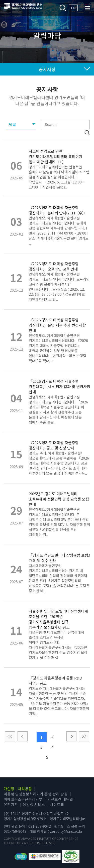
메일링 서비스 (34, 804)
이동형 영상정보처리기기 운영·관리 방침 (36, 794)
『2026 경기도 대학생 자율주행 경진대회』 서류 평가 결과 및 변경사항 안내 (60, 386)
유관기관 (11, 804)
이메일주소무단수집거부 (23, 799)
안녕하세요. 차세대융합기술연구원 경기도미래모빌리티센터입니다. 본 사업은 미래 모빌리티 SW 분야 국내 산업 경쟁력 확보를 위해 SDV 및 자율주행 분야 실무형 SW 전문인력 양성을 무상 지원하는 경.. (60, 522)
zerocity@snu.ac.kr (66, 831)
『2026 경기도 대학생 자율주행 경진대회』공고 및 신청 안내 (54, 445)
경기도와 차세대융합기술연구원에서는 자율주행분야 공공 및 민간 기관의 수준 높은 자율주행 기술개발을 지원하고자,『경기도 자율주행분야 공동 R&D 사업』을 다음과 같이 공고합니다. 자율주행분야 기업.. (59, 701)
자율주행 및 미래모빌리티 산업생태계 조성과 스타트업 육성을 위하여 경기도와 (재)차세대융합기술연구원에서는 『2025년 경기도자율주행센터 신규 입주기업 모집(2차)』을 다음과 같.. (58, 645)
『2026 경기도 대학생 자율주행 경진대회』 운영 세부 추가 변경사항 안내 (57, 325)
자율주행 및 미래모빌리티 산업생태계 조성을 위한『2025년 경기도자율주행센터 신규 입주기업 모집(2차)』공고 (58, 619)
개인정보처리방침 (18, 789)
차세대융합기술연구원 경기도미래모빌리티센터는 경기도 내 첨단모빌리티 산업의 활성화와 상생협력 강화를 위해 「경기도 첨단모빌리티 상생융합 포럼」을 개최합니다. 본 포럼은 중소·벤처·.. (59, 578)
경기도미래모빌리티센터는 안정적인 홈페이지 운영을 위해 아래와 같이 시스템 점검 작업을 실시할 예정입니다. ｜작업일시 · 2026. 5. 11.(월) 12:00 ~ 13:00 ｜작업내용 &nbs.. (59, 177)
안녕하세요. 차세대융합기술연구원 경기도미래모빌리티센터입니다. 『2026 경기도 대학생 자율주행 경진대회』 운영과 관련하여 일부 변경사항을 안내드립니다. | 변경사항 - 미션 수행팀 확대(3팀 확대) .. (58, 348)
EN (73, 8)
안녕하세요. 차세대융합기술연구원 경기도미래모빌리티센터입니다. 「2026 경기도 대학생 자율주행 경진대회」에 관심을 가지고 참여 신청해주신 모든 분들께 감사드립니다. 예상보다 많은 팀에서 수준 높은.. (58, 409)
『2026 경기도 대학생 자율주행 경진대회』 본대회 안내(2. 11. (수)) (57, 210)
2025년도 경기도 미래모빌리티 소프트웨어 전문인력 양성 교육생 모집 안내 (59, 499)
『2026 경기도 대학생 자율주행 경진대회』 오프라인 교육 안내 (54, 266)
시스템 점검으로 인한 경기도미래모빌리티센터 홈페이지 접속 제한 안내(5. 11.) (56, 156)
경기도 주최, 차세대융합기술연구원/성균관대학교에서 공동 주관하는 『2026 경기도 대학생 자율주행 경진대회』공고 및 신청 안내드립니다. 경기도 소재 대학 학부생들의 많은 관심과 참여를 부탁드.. (59, 463)
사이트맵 (57, 804)
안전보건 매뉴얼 (60, 799)
